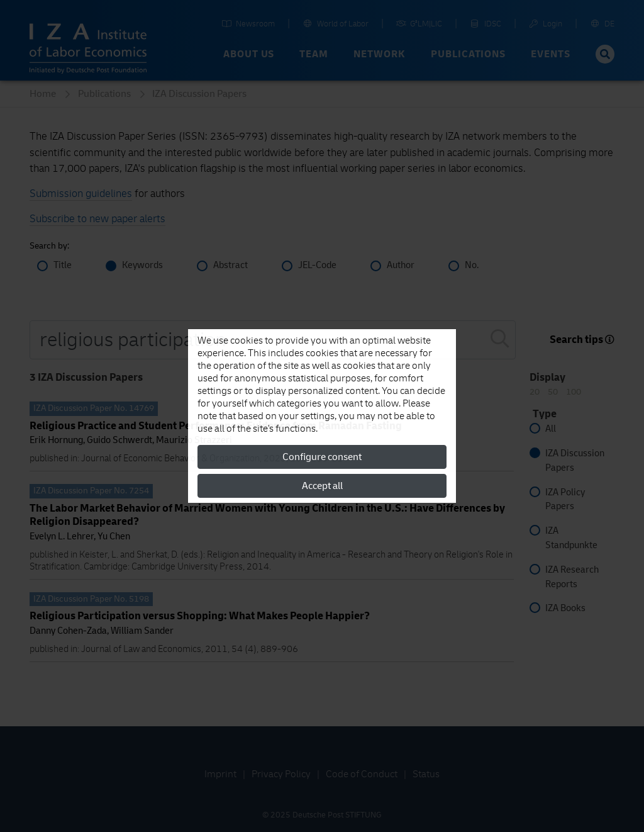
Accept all (322, 486)
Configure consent (322, 457)
